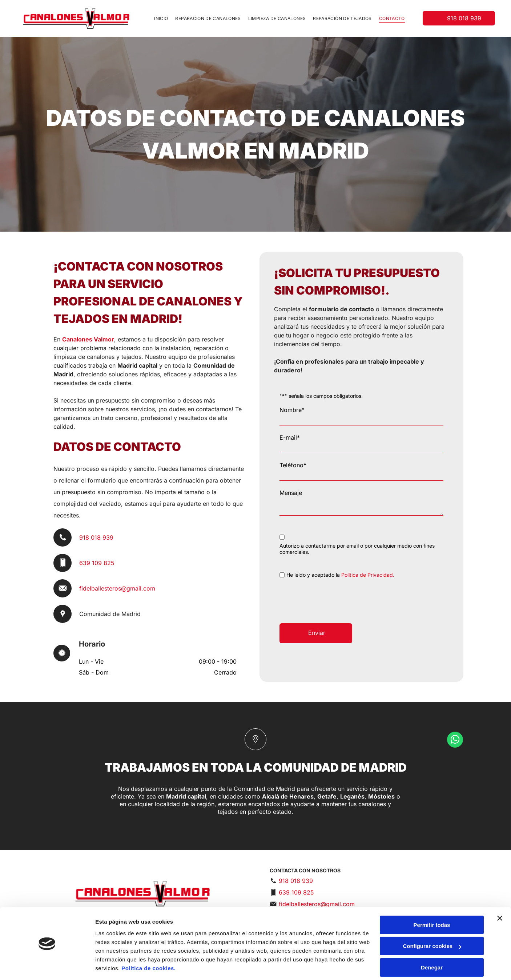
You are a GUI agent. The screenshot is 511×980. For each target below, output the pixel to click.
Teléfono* (293, 465)
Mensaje (291, 493)
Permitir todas (432, 902)
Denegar (432, 945)
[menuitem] (161, 18)
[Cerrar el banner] (500, 896)
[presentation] (335, 602)
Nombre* (292, 410)
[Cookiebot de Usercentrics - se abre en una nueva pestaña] (47, 966)
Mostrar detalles (116, 966)
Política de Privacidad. (368, 575)
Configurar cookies (432, 923)
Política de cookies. (148, 946)
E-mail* (290, 437)
